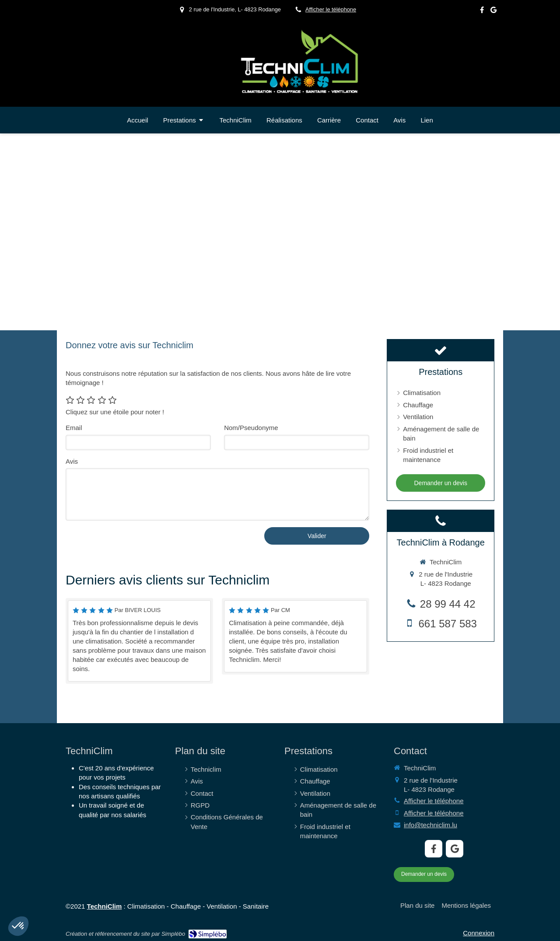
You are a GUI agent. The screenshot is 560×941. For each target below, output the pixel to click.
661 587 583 (447, 624)
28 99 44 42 (448, 604)
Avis (72, 461)
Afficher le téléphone (331, 9)
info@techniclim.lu (430, 825)
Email (74, 428)
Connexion (479, 933)
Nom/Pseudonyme (251, 428)
